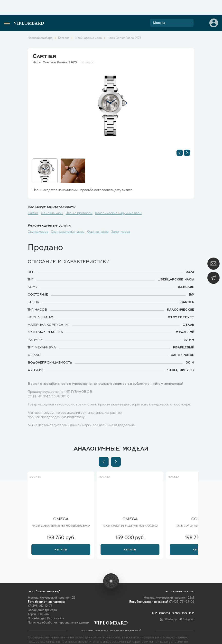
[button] (180, 153)
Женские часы (52, 213)
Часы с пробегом (79, 213)
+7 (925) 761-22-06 (181, 602)
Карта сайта (56, 619)
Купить (61, 549)
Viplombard (29, 24)
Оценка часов (98, 232)
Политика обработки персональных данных (59, 623)
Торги (32, 615)
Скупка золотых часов (68, 232)
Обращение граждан (42, 610)
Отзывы (44, 615)
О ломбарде (36, 619)
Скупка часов (38, 232)
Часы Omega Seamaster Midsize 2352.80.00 (61, 526)
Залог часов (121, 232)
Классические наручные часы (118, 213)
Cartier (45, 55)
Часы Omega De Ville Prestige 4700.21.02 (130, 526)
